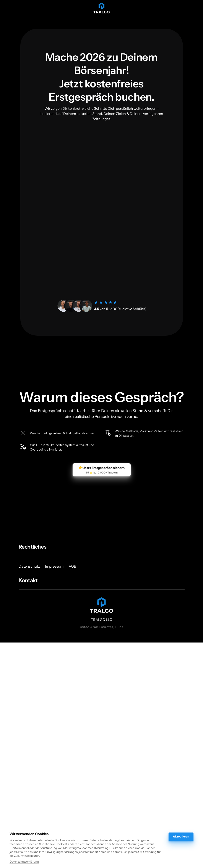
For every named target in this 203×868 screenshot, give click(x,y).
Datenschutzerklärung (24, 862)
